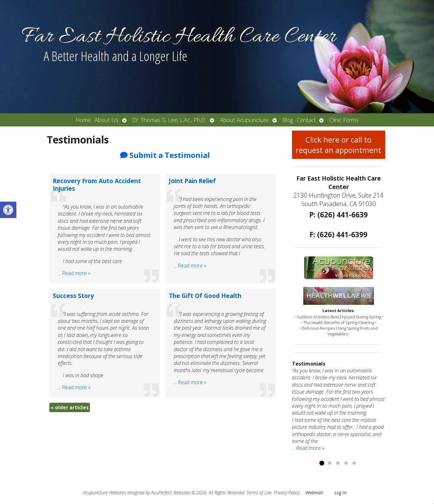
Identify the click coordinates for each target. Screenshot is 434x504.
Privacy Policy (287, 493)
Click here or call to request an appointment (338, 145)
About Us (107, 120)
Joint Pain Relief (192, 181)
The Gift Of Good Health (205, 296)
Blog (288, 120)
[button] (8, 210)
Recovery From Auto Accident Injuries (97, 185)
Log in (340, 493)
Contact (306, 120)
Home (83, 120)
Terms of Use (259, 493)
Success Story (73, 296)
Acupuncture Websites (104, 493)
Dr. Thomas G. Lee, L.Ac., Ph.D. (169, 120)
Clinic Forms (344, 120)
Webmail (314, 493)
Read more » (76, 273)
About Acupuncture (244, 120)
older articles (70, 407)
